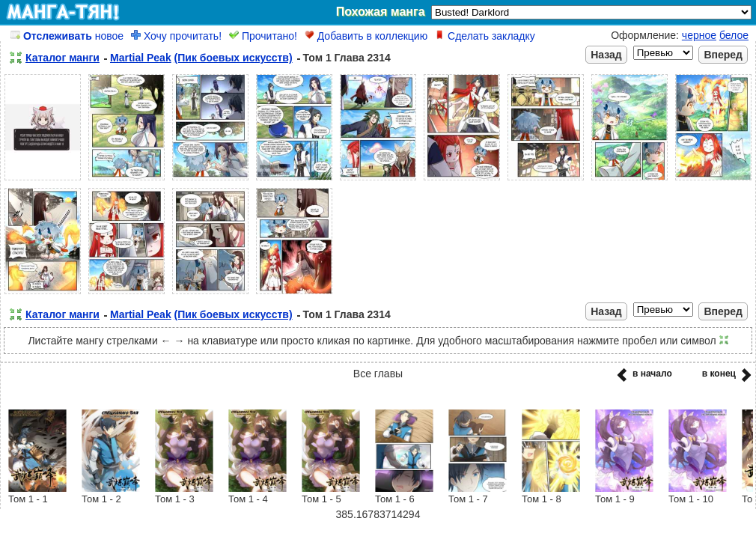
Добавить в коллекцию (366, 36)
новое (67, 36)
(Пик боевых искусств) (234, 58)
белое (734, 35)
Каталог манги (63, 58)
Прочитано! (263, 36)
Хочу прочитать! (176, 36)
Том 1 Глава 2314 (347, 58)
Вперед (723, 55)
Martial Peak (141, 58)
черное (699, 35)
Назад (606, 55)
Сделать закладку (485, 36)
